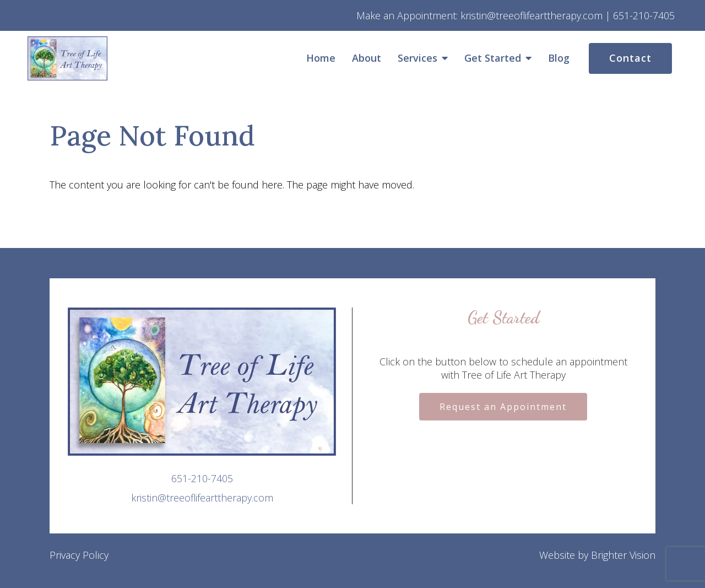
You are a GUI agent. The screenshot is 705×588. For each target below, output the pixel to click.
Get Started (493, 58)
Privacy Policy (79, 555)
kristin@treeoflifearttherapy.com (202, 498)
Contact (630, 58)
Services (417, 58)
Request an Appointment (503, 407)
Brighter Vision (623, 555)
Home (321, 58)
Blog (559, 58)
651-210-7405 (202, 478)
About (367, 58)
